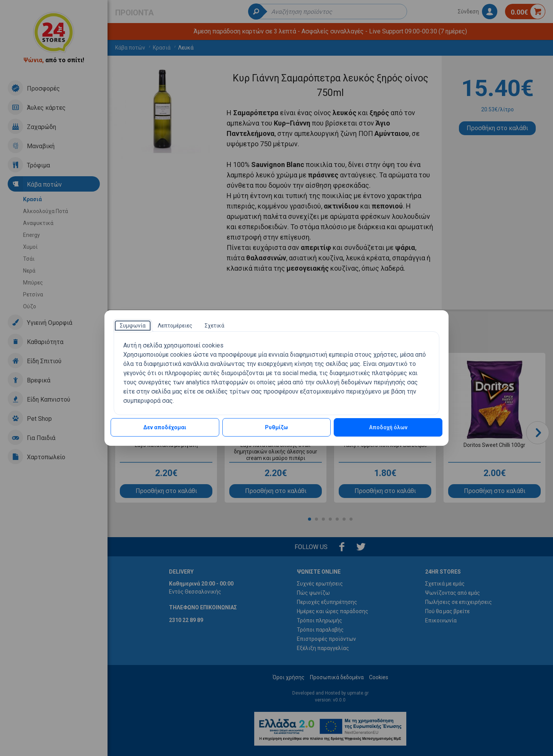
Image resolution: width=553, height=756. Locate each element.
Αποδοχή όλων (388, 427)
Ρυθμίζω (276, 427)
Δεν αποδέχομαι (165, 427)
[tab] (133, 326)
